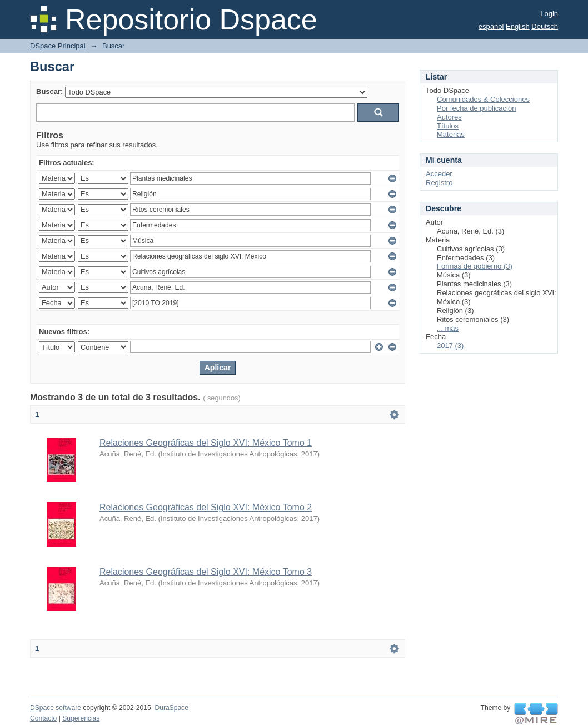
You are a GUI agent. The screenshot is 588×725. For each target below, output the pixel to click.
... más (448, 328)
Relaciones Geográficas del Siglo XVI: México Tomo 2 (206, 507)
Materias (451, 134)
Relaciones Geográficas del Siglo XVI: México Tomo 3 (206, 572)
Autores (449, 117)
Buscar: (49, 91)
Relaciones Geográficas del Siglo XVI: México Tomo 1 (206, 443)
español (491, 26)
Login (549, 14)
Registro (439, 183)
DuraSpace (171, 708)
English (518, 26)
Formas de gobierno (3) (475, 266)
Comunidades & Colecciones (483, 99)
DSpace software (56, 708)
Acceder (439, 174)
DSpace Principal (58, 46)
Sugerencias (81, 718)
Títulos (448, 126)
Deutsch (545, 26)
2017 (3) (450, 346)
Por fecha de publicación (476, 108)
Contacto (43, 718)
